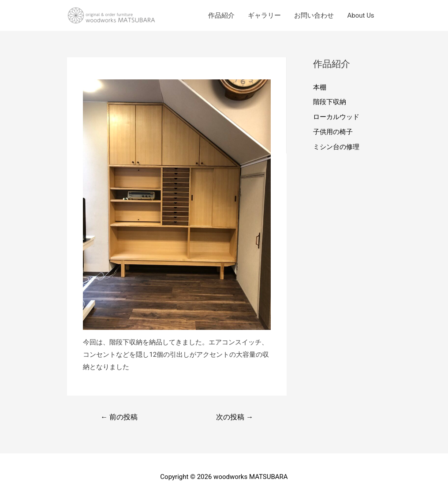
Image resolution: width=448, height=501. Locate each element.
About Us (360, 15)
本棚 (320, 87)
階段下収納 (330, 102)
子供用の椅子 (333, 132)
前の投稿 (119, 417)
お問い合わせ (314, 15)
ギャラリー (264, 15)
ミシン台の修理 (336, 147)
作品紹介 (221, 15)
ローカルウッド (336, 117)
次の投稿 (235, 417)
